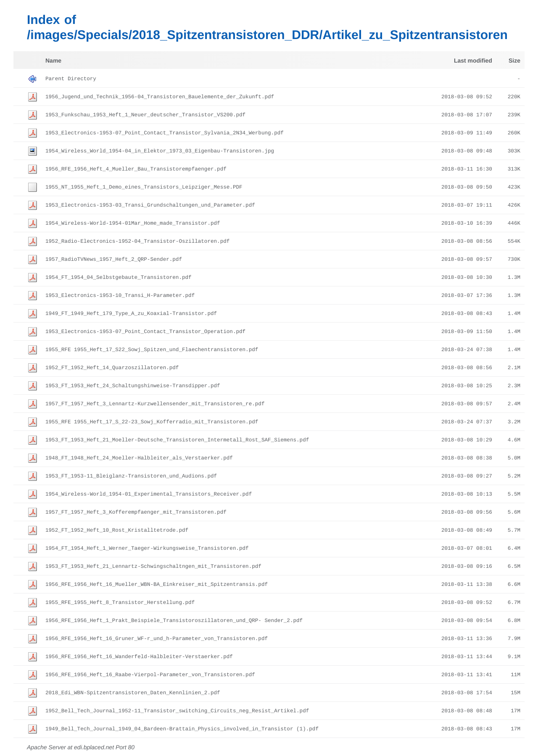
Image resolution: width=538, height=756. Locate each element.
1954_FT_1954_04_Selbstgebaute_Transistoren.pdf (119, 278)
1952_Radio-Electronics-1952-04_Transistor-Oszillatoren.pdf (137, 241)
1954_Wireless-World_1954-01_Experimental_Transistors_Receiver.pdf (149, 494)
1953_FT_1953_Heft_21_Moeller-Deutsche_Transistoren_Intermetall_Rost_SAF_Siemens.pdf (177, 440)
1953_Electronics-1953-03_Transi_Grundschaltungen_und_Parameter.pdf (150, 205)
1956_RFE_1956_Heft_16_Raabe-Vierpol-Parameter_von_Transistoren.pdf (150, 675)
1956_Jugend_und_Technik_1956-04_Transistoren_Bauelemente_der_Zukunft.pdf (160, 97)
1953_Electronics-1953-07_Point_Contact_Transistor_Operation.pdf (145, 332)
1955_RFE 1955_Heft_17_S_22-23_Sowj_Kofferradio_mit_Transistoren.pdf (152, 422)
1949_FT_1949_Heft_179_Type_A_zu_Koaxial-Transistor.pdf (131, 314)
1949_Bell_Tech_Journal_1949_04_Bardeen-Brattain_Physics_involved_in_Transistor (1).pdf (182, 729)
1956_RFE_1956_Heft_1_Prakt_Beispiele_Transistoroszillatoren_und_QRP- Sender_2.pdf (174, 621)
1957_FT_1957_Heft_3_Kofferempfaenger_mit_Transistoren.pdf (136, 512)
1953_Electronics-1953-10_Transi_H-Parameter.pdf (120, 296)
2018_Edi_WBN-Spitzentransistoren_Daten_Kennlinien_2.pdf (133, 693)
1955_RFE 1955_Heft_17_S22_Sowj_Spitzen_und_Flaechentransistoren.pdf (152, 350)
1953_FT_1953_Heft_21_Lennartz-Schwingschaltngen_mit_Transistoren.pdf (153, 567)
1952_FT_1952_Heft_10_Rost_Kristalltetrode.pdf (117, 530)
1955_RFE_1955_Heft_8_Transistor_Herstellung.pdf (120, 603)
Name (53, 60)
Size (514, 60)
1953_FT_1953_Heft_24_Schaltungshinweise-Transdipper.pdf (133, 386)
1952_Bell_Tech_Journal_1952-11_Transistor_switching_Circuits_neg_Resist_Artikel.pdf (177, 711)
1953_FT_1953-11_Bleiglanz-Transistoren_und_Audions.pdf (131, 476)
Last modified (473, 60)
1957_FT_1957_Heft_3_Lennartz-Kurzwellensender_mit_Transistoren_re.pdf (155, 404)
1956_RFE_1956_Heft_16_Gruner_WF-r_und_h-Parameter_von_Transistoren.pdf (157, 639)
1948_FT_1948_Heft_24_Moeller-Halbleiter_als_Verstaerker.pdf (139, 458)
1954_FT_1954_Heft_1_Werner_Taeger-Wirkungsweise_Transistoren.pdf (147, 549)
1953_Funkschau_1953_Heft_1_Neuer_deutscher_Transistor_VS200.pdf (145, 115)
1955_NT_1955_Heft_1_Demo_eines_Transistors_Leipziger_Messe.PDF (144, 187)
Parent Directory (71, 79)
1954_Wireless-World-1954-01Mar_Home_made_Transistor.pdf (133, 223)
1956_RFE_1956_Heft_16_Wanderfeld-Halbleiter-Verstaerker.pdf (139, 657)
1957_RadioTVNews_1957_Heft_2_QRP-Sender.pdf (114, 260)
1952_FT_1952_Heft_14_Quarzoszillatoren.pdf (112, 368)
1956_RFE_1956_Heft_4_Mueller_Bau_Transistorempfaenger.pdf (136, 169)
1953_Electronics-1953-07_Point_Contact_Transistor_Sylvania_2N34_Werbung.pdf (165, 133)
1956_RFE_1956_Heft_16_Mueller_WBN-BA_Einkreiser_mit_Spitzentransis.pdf (157, 585)
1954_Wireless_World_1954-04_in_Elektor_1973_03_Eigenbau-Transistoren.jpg (160, 151)
